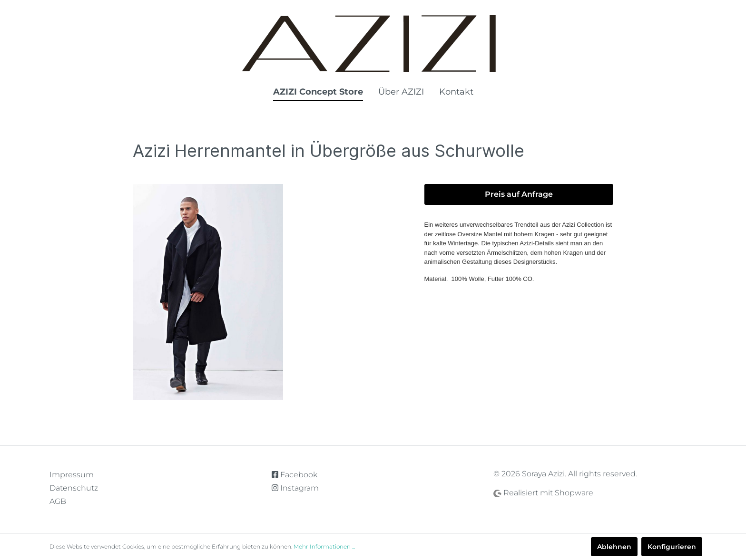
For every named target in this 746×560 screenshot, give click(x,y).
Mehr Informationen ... (324, 546)
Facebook (294, 475)
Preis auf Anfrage (519, 194)
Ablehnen (614, 547)
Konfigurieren (672, 547)
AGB (58, 501)
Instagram (295, 488)
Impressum (72, 475)
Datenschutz (74, 488)
